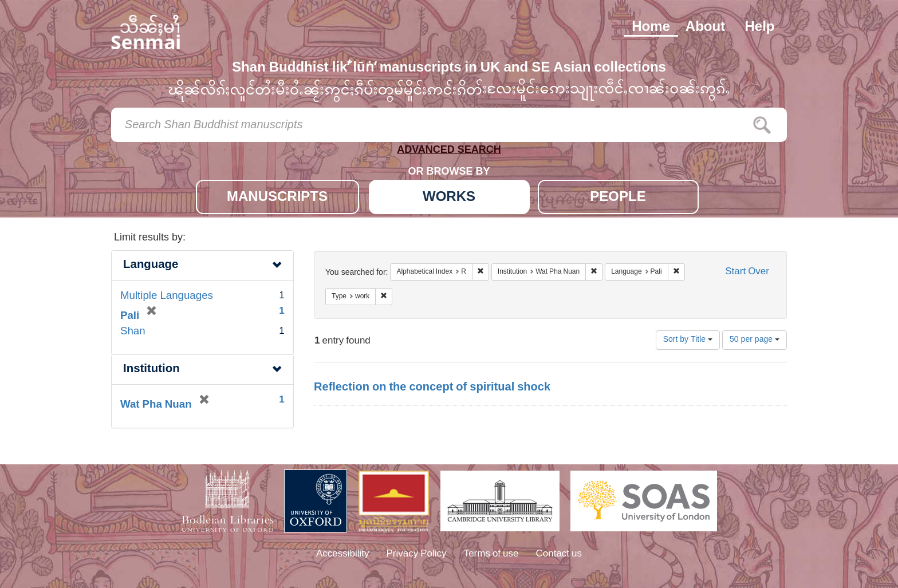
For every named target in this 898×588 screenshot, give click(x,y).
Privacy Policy (417, 554)
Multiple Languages (167, 296)
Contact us (559, 554)
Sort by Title (688, 340)
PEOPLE (618, 198)
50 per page (755, 340)
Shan (133, 332)
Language (151, 265)
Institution (151, 370)
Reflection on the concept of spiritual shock (432, 388)
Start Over (747, 272)
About (705, 27)
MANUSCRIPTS (277, 198)
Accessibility (343, 554)
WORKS (449, 198)
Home (651, 27)
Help (759, 27)
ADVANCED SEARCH (449, 152)
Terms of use (491, 554)
